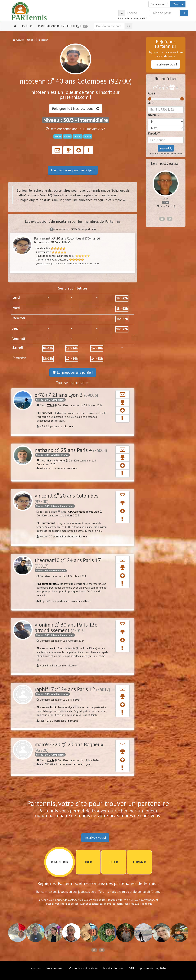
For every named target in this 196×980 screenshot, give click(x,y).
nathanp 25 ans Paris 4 (71, 450)
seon (166, 198)
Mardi (16, 308)
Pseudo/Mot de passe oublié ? (132, 18)
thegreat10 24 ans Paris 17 (68, 563)
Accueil (18, 40)
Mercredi (19, 318)
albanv (87, 601)
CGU (131, 968)
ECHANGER (139, 862)
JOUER (88, 862)
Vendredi (19, 339)
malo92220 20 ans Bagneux (69, 747)
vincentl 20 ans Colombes (67, 498)
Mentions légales (113, 968)
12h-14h (72, 348)
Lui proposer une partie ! (73, 372)
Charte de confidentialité (83, 968)
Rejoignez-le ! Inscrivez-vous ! (76, 108)
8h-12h (48, 348)
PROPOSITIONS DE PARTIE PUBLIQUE (63, 26)
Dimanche (19, 358)
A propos (36, 968)
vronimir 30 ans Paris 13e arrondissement (66, 627)
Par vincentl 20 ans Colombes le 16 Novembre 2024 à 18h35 (67, 240)
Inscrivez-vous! (95, 838)
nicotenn (69, 426)
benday (73, 536)
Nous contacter (55, 968)
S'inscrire (178, 4)
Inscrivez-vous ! (166, 64)
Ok (184, 13)
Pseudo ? (154, 133)
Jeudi (16, 328)
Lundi (16, 298)
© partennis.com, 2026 (153, 968)
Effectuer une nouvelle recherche (166, 154)
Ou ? (151, 103)
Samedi (18, 348)
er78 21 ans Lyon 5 (66, 395)
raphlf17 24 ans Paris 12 (72, 689)
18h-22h (122, 298)
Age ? (151, 93)
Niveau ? (154, 115)
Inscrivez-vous (73, 170)
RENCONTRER (60, 862)
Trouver (166, 148)
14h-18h (97, 348)
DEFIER (114, 862)
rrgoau (87, 764)
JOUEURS (27, 26)
